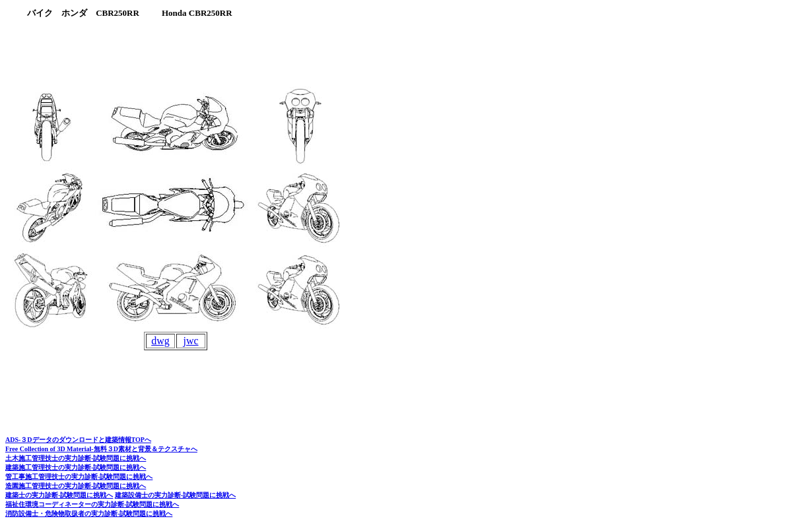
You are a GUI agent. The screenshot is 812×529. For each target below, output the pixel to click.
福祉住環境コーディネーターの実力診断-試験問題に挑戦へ (92, 504)
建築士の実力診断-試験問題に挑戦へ (59, 495)
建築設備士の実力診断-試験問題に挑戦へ (175, 495)
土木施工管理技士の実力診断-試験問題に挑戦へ (76, 458)
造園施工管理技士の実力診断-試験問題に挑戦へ (76, 486)
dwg (160, 341)
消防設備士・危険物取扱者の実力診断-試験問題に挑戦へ (89, 513)
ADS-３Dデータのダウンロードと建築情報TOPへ (78, 440)
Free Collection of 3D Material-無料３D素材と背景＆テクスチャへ (101, 449)
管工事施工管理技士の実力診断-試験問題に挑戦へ (79, 477)
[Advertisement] (248, 53)
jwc (190, 341)
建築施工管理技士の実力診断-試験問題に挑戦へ (76, 467)
